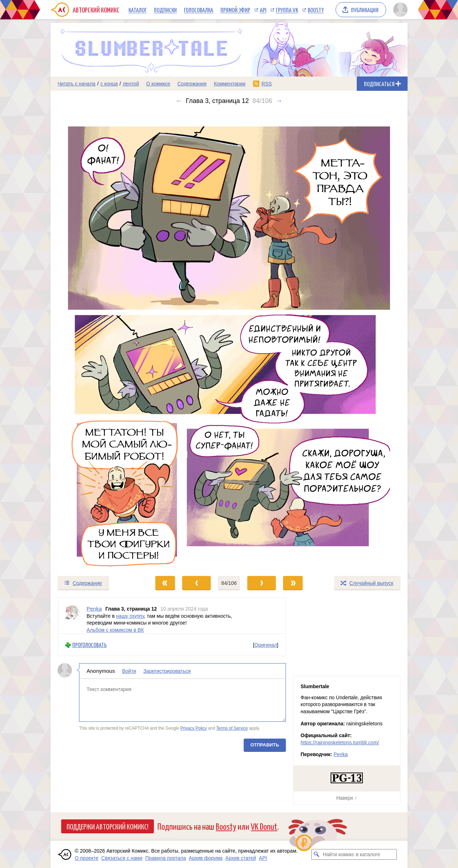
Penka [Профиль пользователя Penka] (94, 609)
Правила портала (166, 858)
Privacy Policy (194, 728)
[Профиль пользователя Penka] (72, 616)
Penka (341, 754)
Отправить (265, 745)
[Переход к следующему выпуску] (229, 340)
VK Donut (264, 826)
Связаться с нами (122, 858)
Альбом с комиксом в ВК (115, 630)
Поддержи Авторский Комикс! (108, 826)
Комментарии (230, 84)
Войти (129, 671)
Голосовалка (199, 10)
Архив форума (206, 858)
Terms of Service (232, 728)
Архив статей (241, 858)
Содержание (192, 84)
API (263, 10)
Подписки (165, 10)
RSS (267, 84)
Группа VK (287, 10)
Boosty (316, 10)
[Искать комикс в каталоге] (317, 854)
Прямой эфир (235, 10)
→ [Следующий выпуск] (279, 101)
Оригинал (266, 645)
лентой (131, 84)
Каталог (138, 10)
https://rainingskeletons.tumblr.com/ (340, 743)
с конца (109, 84)
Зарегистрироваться (167, 671)
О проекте (87, 858)
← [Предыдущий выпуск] (179, 101)
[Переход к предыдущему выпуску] (95, 340)
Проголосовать (89, 645)
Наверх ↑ (347, 798)
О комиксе (158, 84)
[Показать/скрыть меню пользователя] (399, 10)
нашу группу (130, 616)
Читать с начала (77, 84)
